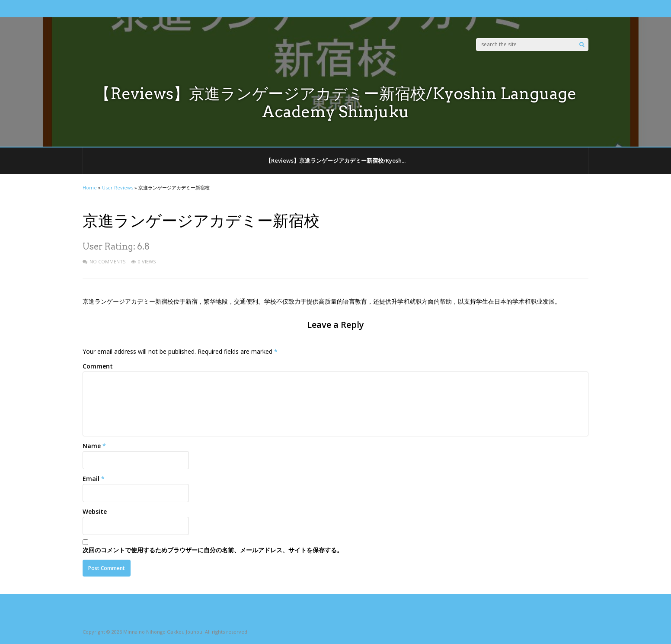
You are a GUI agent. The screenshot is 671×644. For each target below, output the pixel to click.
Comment (98, 366)
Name (92, 446)
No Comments (107, 261)
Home (90, 187)
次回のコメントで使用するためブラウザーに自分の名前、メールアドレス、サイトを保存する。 (213, 550)
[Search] (582, 45)
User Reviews (118, 187)
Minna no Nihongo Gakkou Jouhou (163, 632)
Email (91, 479)
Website (95, 511)
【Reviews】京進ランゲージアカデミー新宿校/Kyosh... (335, 160)
